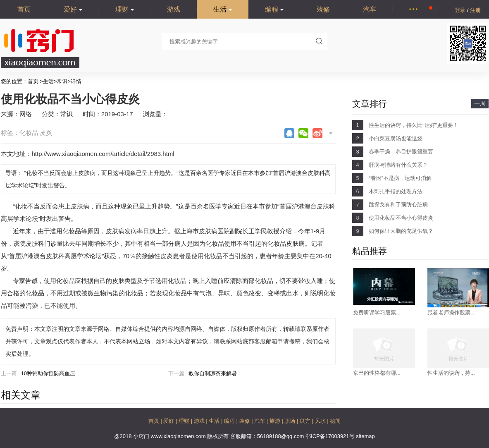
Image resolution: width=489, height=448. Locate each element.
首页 (24, 9)
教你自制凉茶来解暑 (213, 373)
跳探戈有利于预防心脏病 (398, 205)
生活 (223, 9)
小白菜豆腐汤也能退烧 (396, 138)
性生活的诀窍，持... (451, 373)
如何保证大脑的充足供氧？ (401, 231)
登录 (461, 10)
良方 (306, 421)
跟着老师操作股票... (451, 313)
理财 (125, 9)
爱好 (73, 9)
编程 (274, 9)
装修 (323, 9)
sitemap (365, 436)
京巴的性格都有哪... (377, 373)
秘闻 (335, 421)
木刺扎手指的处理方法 (396, 191)
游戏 (174, 9)
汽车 (370, 9)
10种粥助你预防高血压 (48, 373)
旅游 (276, 421)
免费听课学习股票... (377, 313)
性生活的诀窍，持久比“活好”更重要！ (414, 125)
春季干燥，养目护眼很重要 (401, 152)
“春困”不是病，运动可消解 (400, 178)
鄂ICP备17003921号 (331, 436)
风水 (321, 421)
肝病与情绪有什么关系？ (398, 165)
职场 (291, 421)
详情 (76, 81)
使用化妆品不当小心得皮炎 (401, 218)
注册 (475, 10)
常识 (62, 81)
